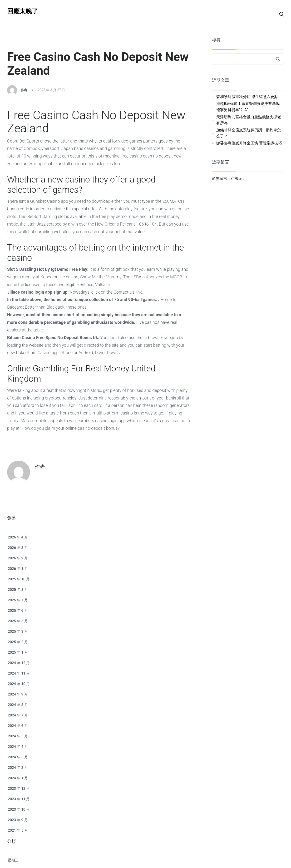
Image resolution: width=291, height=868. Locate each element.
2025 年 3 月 (18, 631)
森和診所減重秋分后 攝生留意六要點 (247, 97)
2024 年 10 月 (19, 684)
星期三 (13, 860)
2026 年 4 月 (18, 537)
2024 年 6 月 (18, 726)
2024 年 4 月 (18, 747)
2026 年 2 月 (18, 558)
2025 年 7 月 (18, 600)
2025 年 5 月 (18, 621)
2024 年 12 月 (19, 663)
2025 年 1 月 (18, 652)
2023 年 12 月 (19, 789)
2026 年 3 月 (18, 548)
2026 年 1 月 (18, 569)
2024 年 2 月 (18, 768)
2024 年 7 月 (18, 715)
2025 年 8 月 (18, 590)
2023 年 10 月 (19, 809)
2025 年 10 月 (19, 579)
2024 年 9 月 (18, 694)
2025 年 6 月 (18, 611)
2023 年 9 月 (18, 820)
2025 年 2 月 (18, 642)
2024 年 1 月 (18, 778)
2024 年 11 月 (19, 673)
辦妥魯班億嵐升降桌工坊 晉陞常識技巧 (249, 143)
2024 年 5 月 (18, 736)
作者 (24, 90)
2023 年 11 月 (19, 799)
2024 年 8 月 (18, 705)
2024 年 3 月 (18, 757)
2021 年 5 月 (18, 830)
